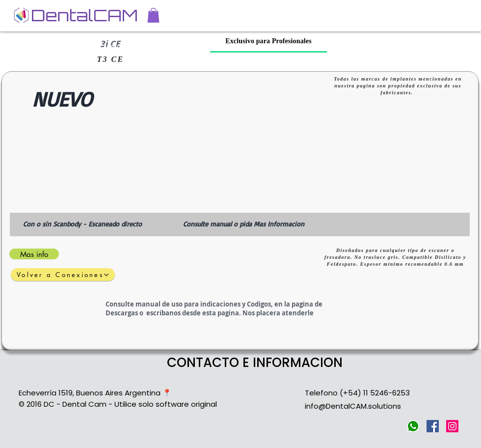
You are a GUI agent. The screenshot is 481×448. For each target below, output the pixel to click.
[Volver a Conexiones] (63, 275)
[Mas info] (34, 254)
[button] (153, 15)
